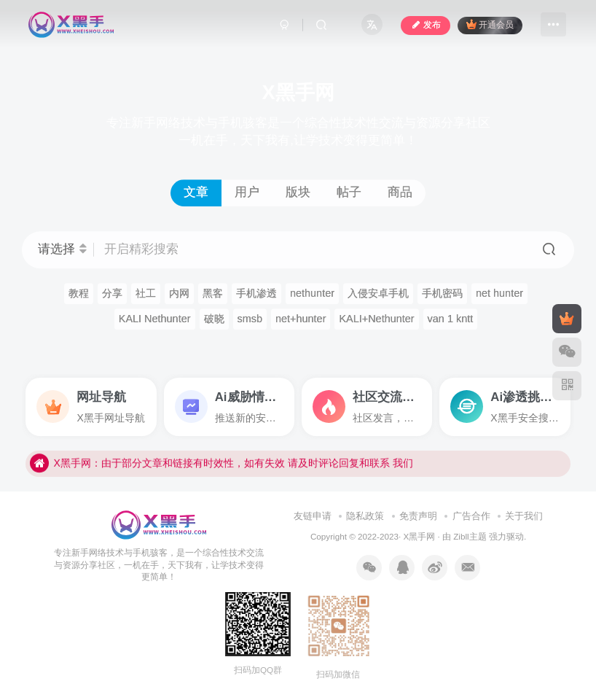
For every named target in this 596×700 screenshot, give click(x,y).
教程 (79, 293)
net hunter (499, 293)
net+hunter (301, 319)
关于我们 (524, 516)
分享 (112, 293)
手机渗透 (256, 293)
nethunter (312, 293)
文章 (196, 192)
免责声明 (418, 516)
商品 (400, 192)
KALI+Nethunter (376, 319)
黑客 (213, 293)
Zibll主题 (471, 536)
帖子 (349, 192)
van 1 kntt (451, 319)
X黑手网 (419, 536)
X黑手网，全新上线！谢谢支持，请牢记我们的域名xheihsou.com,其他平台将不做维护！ (241, 451)
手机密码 (442, 293)
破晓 (214, 319)
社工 (146, 293)
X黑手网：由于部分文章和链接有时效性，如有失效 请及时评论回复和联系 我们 (221, 475)
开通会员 (490, 24)
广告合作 (471, 516)
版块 (298, 192)
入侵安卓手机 (378, 293)
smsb (250, 319)
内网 (179, 293)
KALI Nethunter (155, 319)
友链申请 (313, 516)
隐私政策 (365, 516)
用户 (247, 192)
